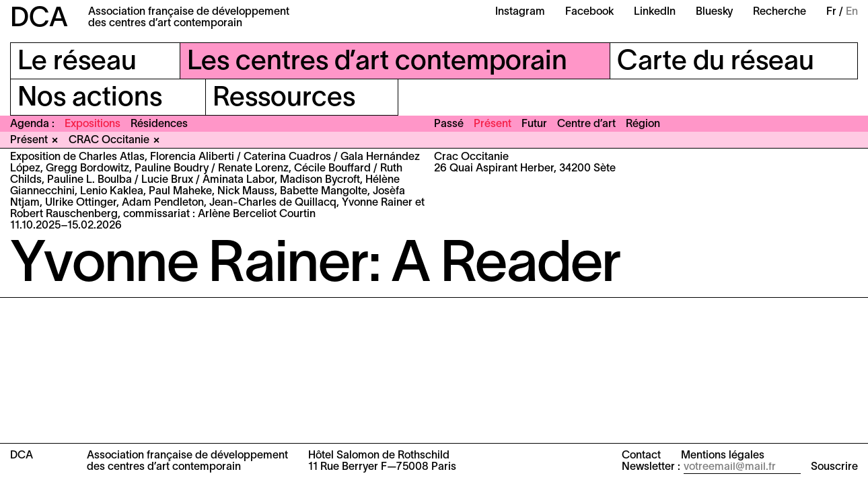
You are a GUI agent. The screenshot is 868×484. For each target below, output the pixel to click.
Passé (449, 124)
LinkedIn (655, 12)
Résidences (159, 124)
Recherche (780, 12)
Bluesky (714, 12)
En (852, 12)
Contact (641, 456)
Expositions (93, 124)
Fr (831, 12)
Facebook (589, 12)
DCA (39, 19)
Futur (534, 124)
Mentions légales (723, 456)
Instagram (520, 12)
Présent (493, 124)
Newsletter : (651, 467)
